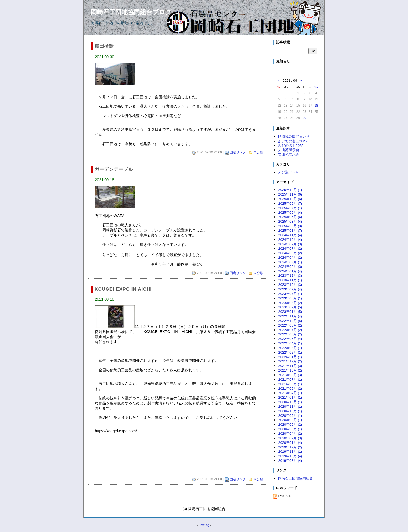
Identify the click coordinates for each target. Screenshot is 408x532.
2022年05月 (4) (290, 339)
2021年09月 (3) (290, 375)
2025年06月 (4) (290, 213)
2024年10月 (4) (290, 240)
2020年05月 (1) (290, 429)
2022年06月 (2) (290, 334)
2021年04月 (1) (290, 393)
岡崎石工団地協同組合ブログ (131, 12)
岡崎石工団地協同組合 (296, 478)
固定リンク (238, 152)
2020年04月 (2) (290, 434)
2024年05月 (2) (290, 253)
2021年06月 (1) (290, 384)
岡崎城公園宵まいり (294, 136)
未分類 (258, 152)
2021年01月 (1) (290, 397)
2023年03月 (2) (290, 303)
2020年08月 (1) (290, 420)
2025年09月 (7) (290, 203)
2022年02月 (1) (290, 352)
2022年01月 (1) (290, 357)
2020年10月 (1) (290, 411)
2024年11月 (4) (290, 235)
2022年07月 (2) (290, 330)
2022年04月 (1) (290, 343)
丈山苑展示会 (289, 150)
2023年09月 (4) (290, 289)
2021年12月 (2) (290, 361)
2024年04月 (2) (290, 258)
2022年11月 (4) (290, 316)
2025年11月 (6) (290, 194)
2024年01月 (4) (290, 271)
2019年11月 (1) (290, 452)
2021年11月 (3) (290, 366)
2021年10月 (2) (290, 370)
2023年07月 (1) (290, 294)
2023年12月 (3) (290, 276)
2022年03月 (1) (290, 348)
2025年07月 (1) (290, 208)
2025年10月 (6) (290, 199)
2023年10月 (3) (290, 285)
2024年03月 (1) (290, 262)
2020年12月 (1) (290, 402)
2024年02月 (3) (290, 267)
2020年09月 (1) (290, 416)
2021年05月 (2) (290, 389)
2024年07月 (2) (290, 248)
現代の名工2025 (291, 146)
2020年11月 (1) (290, 407)
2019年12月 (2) (290, 447)
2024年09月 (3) (290, 244)
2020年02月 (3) (290, 438)
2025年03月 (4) (290, 221)
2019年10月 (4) (290, 456)
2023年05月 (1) (290, 298)
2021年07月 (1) (290, 379)
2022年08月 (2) (290, 325)
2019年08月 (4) (290, 461)
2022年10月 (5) (290, 321)
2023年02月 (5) (290, 307)
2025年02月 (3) (290, 226)
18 (316, 106)
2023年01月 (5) (290, 312)
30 (305, 118)
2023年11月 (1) (290, 280)
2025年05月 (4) (290, 217)
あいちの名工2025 (292, 141)
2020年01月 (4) (290, 443)
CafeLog (204, 525)
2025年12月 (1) (290, 190)
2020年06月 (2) (290, 424)
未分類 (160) (288, 172)
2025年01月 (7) (290, 231)
